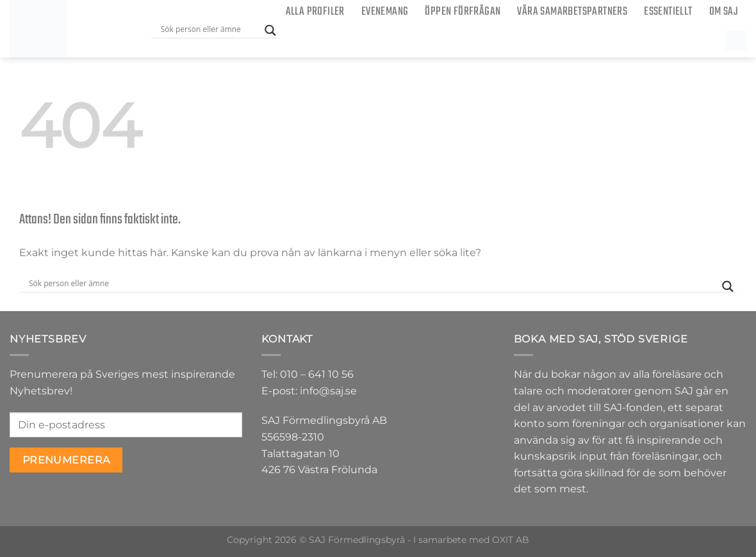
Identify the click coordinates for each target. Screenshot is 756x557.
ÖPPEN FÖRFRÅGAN (463, 12)
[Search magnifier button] (270, 30)
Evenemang (385, 12)
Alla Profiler (315, 12)
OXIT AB (511, 540)
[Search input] (210, 29)
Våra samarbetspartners (572, 12)
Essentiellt (668, 12)
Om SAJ (724, 12)
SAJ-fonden (633, 408)
